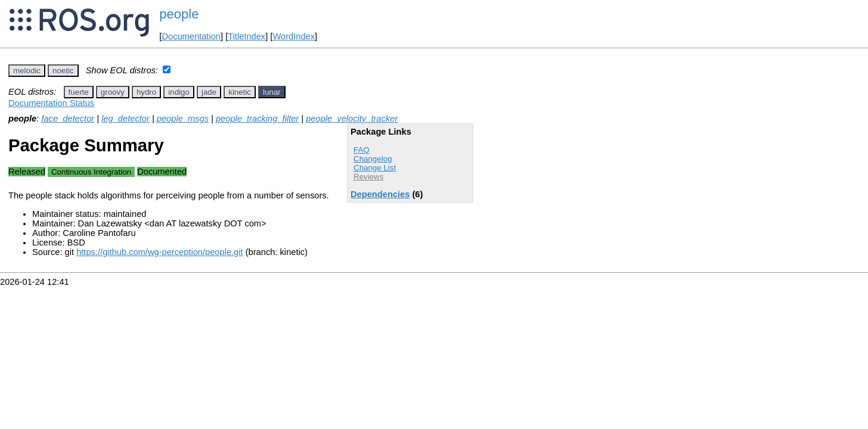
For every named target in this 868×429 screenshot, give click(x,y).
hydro (146, 92)
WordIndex (294, 36)
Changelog (373, 159)
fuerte (79, 92)
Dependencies (380, 194)
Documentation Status (51, 103)
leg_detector (125, 119)
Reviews (368, 177)
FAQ (362, 150)
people (179, 14)
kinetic (240, 92)
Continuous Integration (91, 172)
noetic (63, 71)
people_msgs (183, 119)
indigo (179, 92)
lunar (272, 92)
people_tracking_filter (257, 119)
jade (209, 92)
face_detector (68, 119)
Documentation (191, 36)
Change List (375, 168)
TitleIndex (247, 36)
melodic (27, 71)
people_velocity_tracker (352, 119)
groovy (113, 92)
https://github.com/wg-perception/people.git (159, 252)
